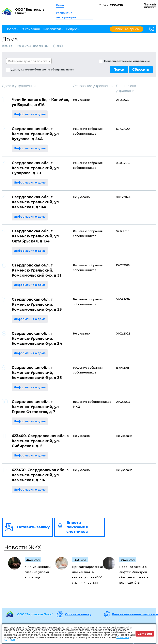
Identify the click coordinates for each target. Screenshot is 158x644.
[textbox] (29, 61)
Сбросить (141, 70)
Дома (60, 5)
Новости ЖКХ (22, 547)
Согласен (145, 634)
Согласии (10, 640)
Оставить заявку (78, 614)
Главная (7, 46)
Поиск (119, 70)
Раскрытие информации (66, 15)
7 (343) (111, 5)
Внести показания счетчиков (135, 614)
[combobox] (29, 61)
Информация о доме (30, 114)
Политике (123, 637)
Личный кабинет (150, 6)
